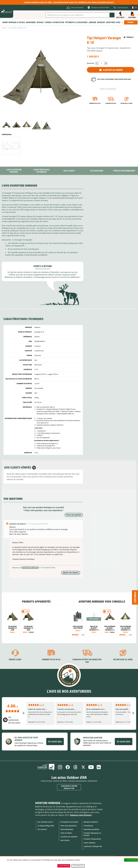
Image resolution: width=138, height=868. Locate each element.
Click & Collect (66, 833)
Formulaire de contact (69, 822)
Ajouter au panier (113, 70)
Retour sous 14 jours (126, 103)
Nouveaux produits (91, 829)
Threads (75, 767)
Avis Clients (69, 171)
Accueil (4, 28)
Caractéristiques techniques (41, 171)
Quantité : (91, 63)
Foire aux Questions (69, 826)
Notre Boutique (67, 829)
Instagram (60, 767)
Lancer (112, 15)
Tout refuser (64, 866)
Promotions (88, 826)
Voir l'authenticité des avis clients (14, 720)
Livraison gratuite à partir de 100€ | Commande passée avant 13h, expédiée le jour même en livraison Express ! (69, 2)
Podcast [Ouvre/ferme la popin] (135, 597)
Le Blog (46, 767)
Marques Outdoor (91, 822)
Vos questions (97, 171)
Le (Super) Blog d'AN (46, 826)
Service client (15, 660)
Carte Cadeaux (89, 843)
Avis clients (65, 840)
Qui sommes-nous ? (45, 822)
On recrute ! (42, 829)
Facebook (68, 767)
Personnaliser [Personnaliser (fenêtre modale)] (78, 866)
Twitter (83, 767)
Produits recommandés (124, 171)
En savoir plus (55, 741)
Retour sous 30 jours (123, 660)
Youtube (91, 767)
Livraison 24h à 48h (111, 103)
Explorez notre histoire (81, 815)
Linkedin (99, 767)
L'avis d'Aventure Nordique (14, 171)
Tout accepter (131, 860)
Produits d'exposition (92, 839)
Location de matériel (69, 837)
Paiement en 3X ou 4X (95, 103)
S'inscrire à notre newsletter (69, 787)
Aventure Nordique (48, 803)
